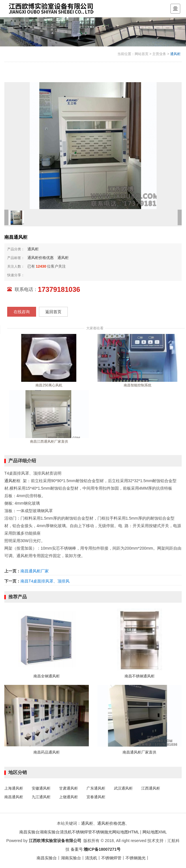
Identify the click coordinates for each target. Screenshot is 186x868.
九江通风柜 (41, 797)
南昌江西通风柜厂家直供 (49, 441)
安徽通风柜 (41, 788)
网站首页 (142, 54)
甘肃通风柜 (68, 788)
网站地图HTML (126, 832)
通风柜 (175, 54)
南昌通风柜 (14, 797)
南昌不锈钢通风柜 (140, 676)
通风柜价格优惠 (41, 258)
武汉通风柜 (123, 788)
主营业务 (159, 54)
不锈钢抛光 (102, 832)
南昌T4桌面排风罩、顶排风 (45, 581)
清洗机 (66, 832)
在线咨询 (22, 312)
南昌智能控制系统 (138, 385)
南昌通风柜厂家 (35, 571)
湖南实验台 (50, 832)
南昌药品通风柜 (47, 752)
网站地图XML (155, 832)
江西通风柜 (151, 788)
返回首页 (53, 312)
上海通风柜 (14, 788)
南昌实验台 (29, 832)
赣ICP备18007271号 (102, 849)
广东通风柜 (96, 788)
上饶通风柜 (68, 797)
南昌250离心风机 (49, 385)
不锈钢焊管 (82, 832)
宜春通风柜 (96, 797)
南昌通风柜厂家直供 (139, 752)
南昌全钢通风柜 (47, 676)
